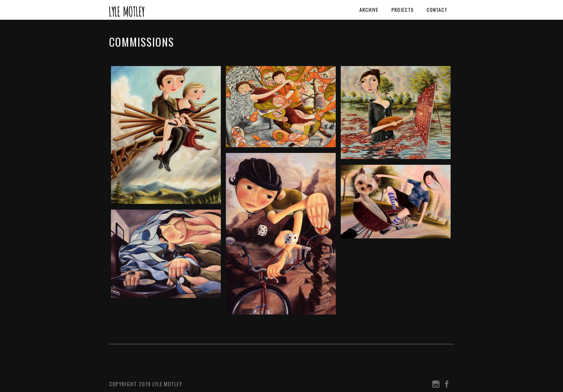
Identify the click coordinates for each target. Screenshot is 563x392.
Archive (369, 10)
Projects (403, 10)
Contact (437, 10)
